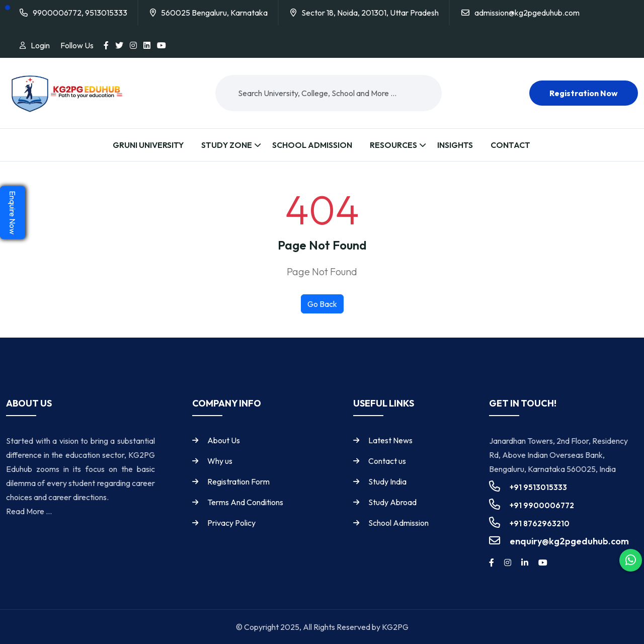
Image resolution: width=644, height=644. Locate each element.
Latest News (390, 440)
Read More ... (29, 511)
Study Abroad (392, 502)
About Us (224, 440)
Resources (393, 145)
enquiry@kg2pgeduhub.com (569, 541)
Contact (510, 145)
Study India (387, 481)
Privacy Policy (231, 523)
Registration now (584, 93)
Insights (455, 145)
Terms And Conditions (245, 502)
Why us (220, 461)
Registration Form (238, 481)
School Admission (312, 145)
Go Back (322, 304)
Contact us (387, 461)
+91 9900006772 (542, 505)
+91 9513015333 (538, 487)
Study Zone (227, 145)
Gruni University (148, 145)
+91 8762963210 (540, 524)
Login (40, 45)
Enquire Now (13, 213)
